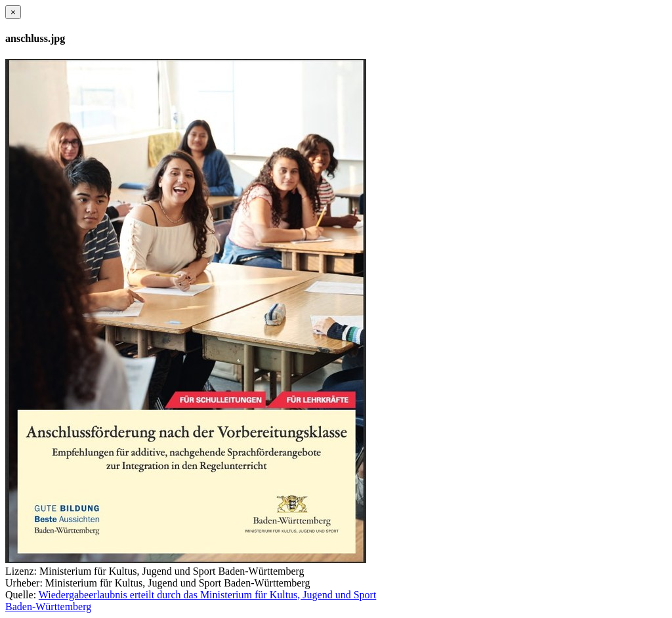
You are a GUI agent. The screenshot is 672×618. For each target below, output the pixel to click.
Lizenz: (21, 571)
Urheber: (24, 583)
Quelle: (21, 595)
